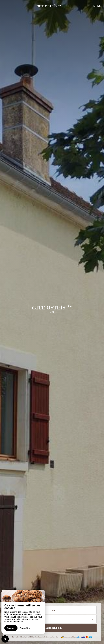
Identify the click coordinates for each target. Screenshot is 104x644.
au (54, 610)
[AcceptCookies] (5, 639)
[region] (23, 612)
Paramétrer (25, 628)
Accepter (11, 628)
